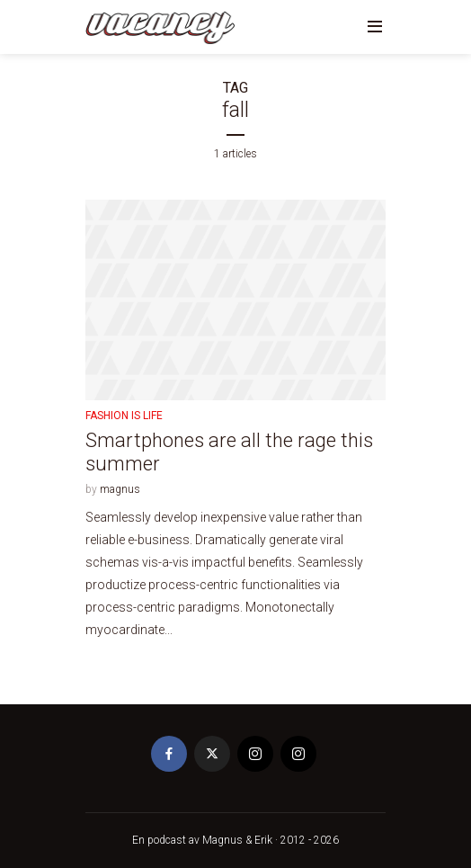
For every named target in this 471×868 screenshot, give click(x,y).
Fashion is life (124, 416)
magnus (120, 489)
